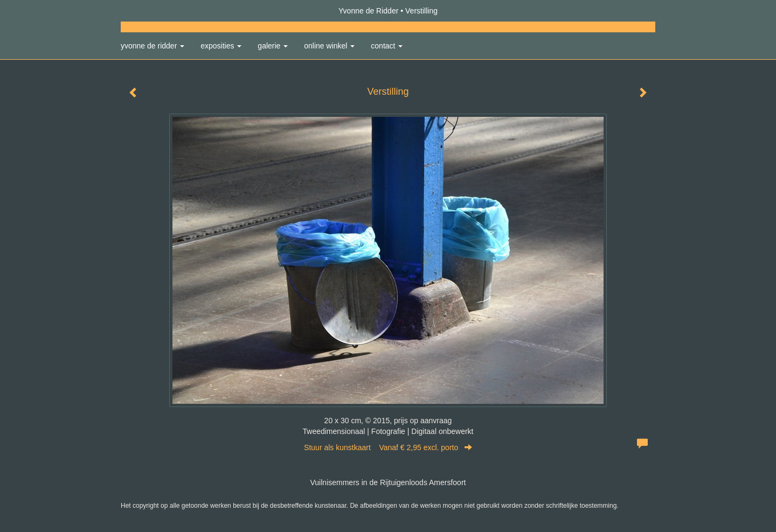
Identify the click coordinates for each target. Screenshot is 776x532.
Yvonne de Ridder (368, 11)
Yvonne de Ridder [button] (153, 46)
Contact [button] (387, 46)
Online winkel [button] (329, 46)
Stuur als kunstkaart (388, 447)
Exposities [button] (221, 46)
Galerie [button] (273, 46)
